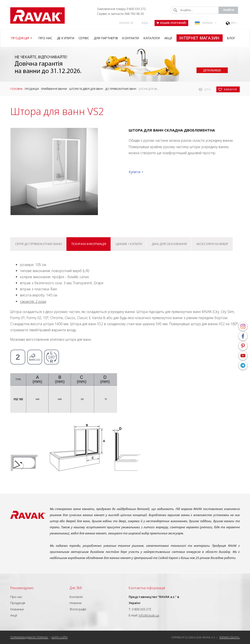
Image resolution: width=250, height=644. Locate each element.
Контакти (76, 597)
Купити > (136, 172)
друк (208, 89)
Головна (16, 89)
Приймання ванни (54, 89)
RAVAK (37, 15)
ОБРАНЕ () (126, 23)
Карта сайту (60, 637)
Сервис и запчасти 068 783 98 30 (120, 14)
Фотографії (78, 609)
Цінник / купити (129, 244)
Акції (14, 615)
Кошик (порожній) (171, 23)
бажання (230, 89)
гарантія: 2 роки (33, 301)
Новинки (17, 609)
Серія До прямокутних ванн (38, 244)
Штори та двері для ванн (86, 89)
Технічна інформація (89, 244)
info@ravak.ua (149, 615)
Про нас (16, 597)
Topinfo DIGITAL (229, 637)
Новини (76, 603)
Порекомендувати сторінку (29, 637)
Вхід (145, 23)
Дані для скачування (169, 244)
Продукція (32, 89)
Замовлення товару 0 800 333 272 (121, 9)
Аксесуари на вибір (212, 244)
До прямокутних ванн (121, 89)
